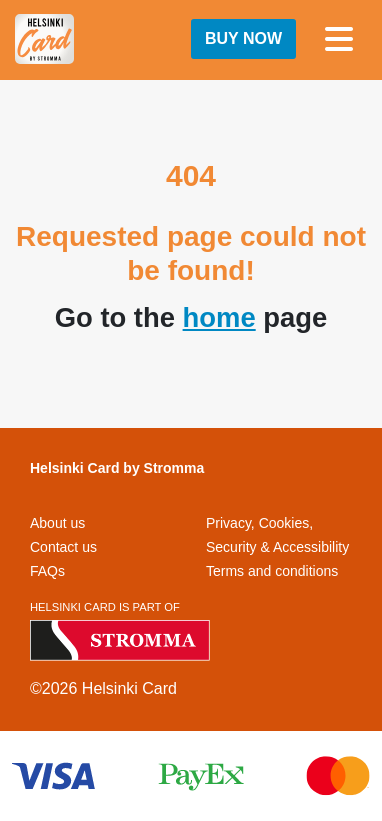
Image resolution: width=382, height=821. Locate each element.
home (219, 317)
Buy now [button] (243, 38)
